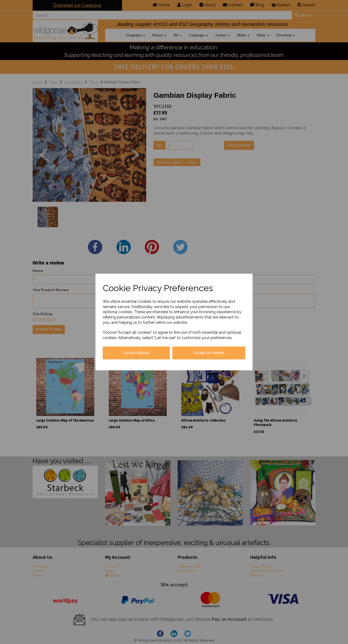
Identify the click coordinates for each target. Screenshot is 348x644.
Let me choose (136, 353)
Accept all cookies (209, 353)
